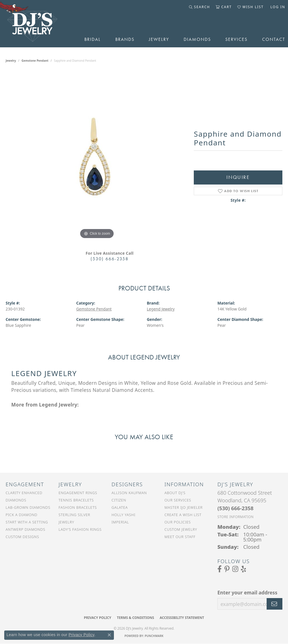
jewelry (11, 61)
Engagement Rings (78, 493)
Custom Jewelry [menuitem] (181, 529)
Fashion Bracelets (78, 507)
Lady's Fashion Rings (80, 529)
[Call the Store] (235, 508)
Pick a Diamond (22, 515)
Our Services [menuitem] (178, 500)
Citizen (119, 500)
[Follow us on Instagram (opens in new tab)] (235, 569)
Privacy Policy (97, 618)
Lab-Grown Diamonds (28, 507)
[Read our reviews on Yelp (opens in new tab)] (244, 569)
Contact (274, 39)
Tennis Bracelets (76, 500)
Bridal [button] (93, 39)
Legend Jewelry (161, 309)
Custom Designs (22, 537)
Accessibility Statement (182, 618)
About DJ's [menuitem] (175, 493)
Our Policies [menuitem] (178, 522)
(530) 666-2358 (110, 259)
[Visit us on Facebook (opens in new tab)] (220, 569)
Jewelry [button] (159, 39)
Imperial (120, 522)
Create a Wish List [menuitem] (183, 515)
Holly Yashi (124, 515)
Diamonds (197, 39)
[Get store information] (236, 517)
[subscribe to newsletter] (274, 604)
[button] (200, 7)
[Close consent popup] (109, 635)
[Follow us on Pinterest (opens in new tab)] (227, 569)
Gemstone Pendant (35, 61)
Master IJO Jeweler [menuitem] (184, 507)
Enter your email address (247, 593)
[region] (97, 156)
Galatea (120, 507)
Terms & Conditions (135, 618)
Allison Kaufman (129, 493)
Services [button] (236, 39)
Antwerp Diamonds (25, 529)
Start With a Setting (27, 522)
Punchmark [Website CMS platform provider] (154, 636)
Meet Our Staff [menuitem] (180, 537)
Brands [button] (125, 39)
